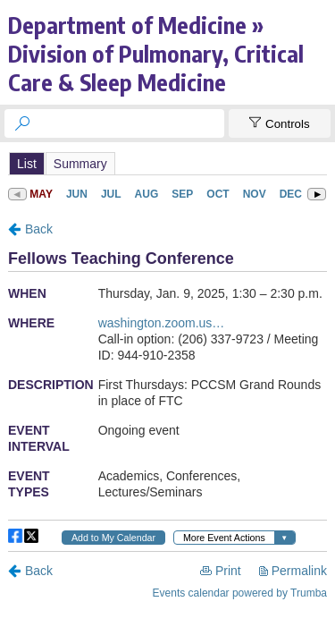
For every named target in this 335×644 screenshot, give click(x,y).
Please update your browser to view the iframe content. (167, 163)
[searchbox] (130, 123)
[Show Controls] (280, 123)
